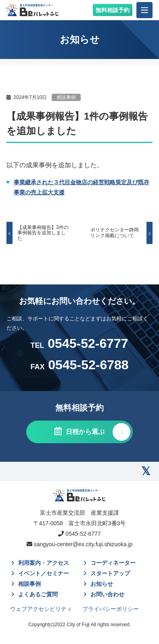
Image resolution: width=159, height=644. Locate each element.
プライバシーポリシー (111, 609)
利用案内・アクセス (44, 563)
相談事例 (66, 97)
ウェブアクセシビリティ (41, 609)
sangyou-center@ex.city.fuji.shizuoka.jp (83, 544)
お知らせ (102, 584)
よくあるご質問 (38, 594)
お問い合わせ (107, 594)
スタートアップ (110, 573)
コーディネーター (113, 563)
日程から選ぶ (84, 432)
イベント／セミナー (44, 573)
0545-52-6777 (79, 343)
